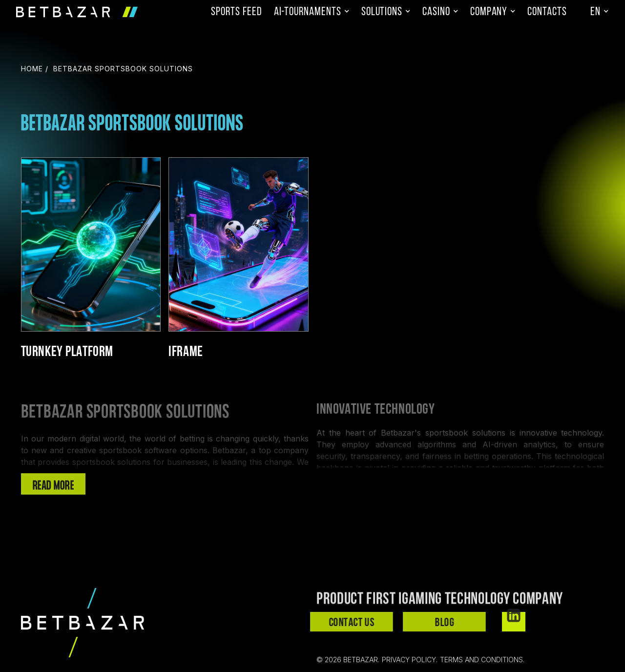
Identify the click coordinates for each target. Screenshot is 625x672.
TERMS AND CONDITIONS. (482, 660)
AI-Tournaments (308, 12)
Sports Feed (236, 12)
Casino (436, 12)
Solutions (382, 12)
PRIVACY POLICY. (410, 660)
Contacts (547, 12)
